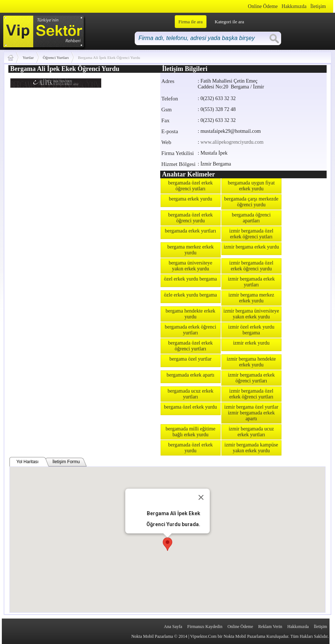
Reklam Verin (270, 627)
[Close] (201, 497)
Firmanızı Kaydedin (205, 627)
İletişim (318, 6)
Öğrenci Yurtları (56, 57)
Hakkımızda (294, 6)
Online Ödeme (263, 6)
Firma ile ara (190, 22)
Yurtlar (28, 57)
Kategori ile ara (230, 22)
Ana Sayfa (173, 627)
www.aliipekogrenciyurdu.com (232, 142)
